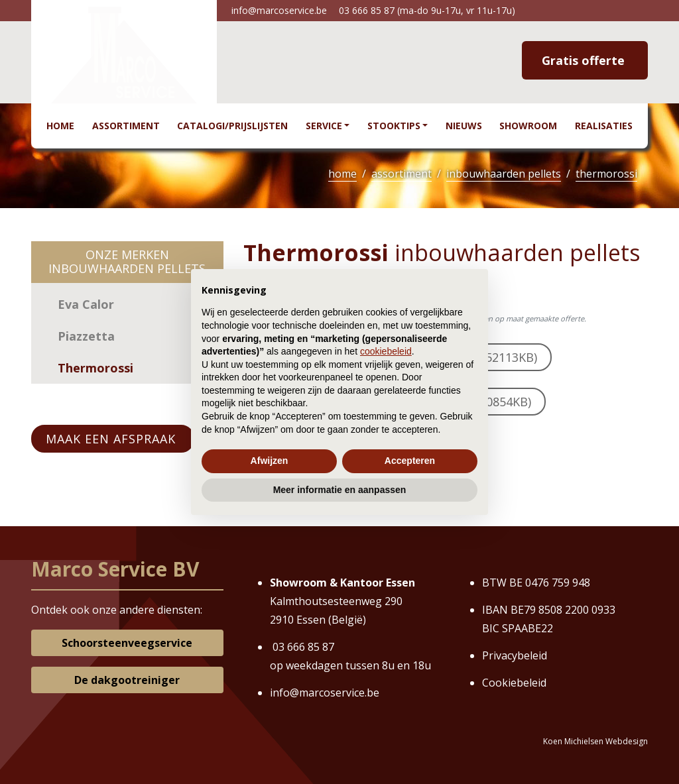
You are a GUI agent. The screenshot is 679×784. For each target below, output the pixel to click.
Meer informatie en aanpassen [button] (340, 490)
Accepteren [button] (410, 461)
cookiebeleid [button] (386, 351)
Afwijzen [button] (270, 461)
